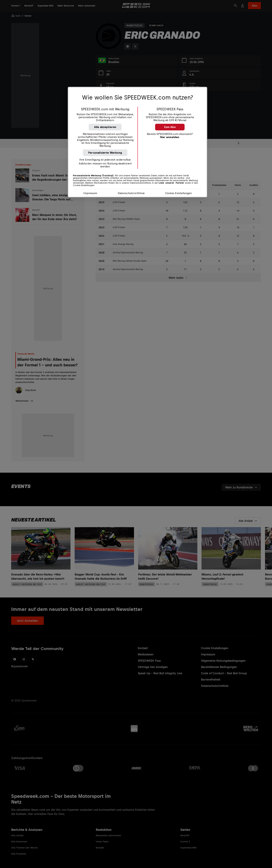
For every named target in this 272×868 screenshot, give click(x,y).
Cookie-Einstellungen (178, 193)
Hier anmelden (170, 137)
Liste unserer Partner (171, 183)
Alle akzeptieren (105, 127)
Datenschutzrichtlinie (131, 193)
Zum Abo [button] (170, 127)
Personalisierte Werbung (105, 153)
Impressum (90, 193)
